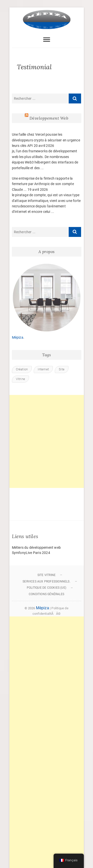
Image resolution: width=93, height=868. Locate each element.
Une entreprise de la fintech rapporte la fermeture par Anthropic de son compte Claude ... (43, 184)
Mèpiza (18, 337)
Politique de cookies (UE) (46, 588)
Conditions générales (46, 594)
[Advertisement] (46, 441)
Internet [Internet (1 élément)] (43, 369)
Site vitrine (46, 575)
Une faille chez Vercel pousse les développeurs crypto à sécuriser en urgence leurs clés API (46, 140)
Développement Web (49, 118)
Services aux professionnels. (46, 581)
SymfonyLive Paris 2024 (31, 553)
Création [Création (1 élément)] (22, 369)
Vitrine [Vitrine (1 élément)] (20, 379)
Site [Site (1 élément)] (62, 369)
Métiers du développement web (36, 547)
